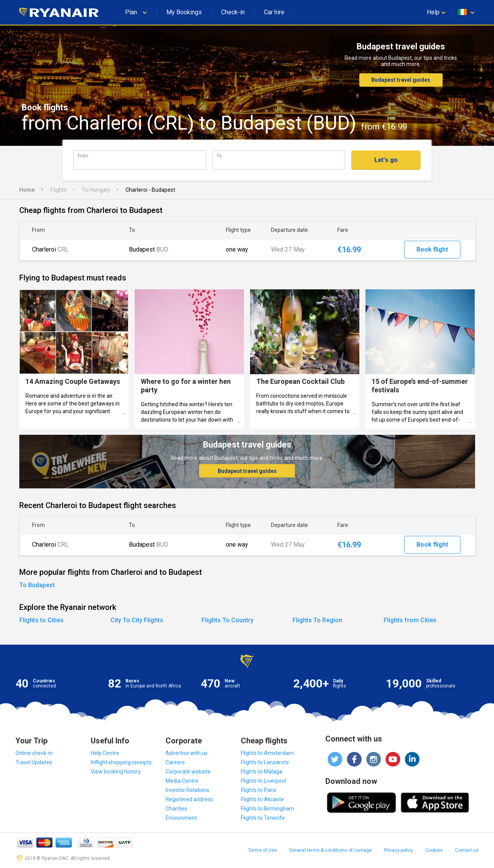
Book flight (432, 249)
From (83, 156)
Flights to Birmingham (267, 809)
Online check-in (34, 753)
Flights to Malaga (261, 772)
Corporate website (188, 772)
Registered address (189, 799)
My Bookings (184, 12)
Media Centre (182, 781)
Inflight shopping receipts (121, 762)
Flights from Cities (410, 620)
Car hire (274, 12)
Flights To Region (317, 620)
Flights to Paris (259, 790)
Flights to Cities (41, 620)
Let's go (386, 160)
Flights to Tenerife (263, 818)
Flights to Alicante (262, 799)
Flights (59, 190)
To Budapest (37, 585)
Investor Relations (187, 790)
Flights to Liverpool (263, 781)
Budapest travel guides (401, 80)
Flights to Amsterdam (267, 753)
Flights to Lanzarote (265, 762)
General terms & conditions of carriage (330, 850)
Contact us (467, 850)
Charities (176, 809)
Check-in (233, 12)
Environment (181, 818)
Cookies (434, 850)
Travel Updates (34, 762)
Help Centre (105, 753)
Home (27, 190)
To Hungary (96, 190)
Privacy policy (398, 850)
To (219, 156)
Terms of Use (262, 850)
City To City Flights (137, 620)
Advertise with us (187, 753)
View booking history (116, 772)
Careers (175, 762)
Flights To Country (228, 620)
